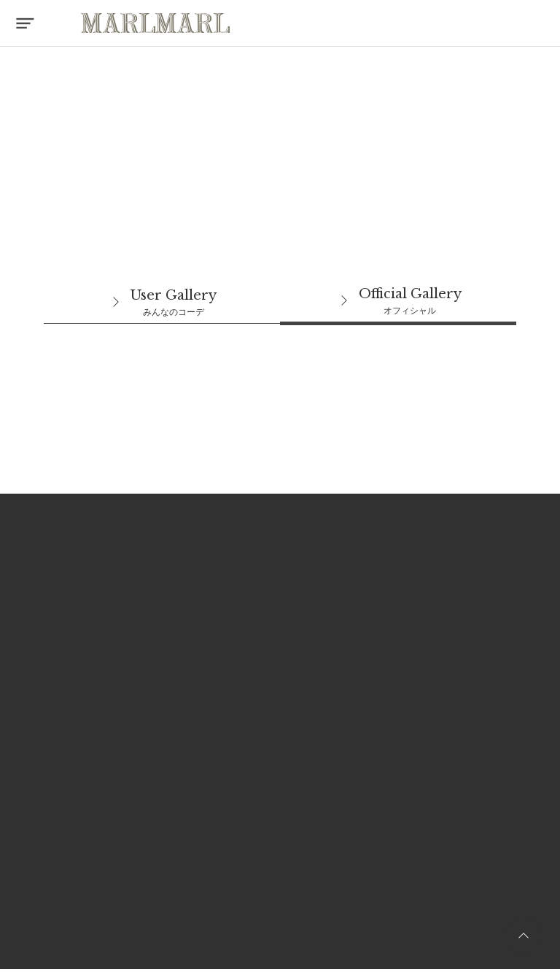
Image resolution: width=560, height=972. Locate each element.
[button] (23, 23)
